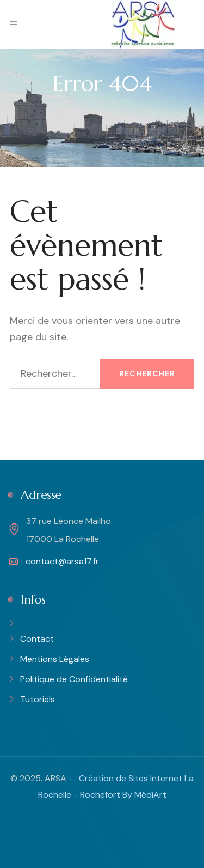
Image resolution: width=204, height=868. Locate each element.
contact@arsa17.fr (54, 562)
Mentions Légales (55, 659)
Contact (37, 639)
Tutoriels (38, 699)
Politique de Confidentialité (74, 679)
